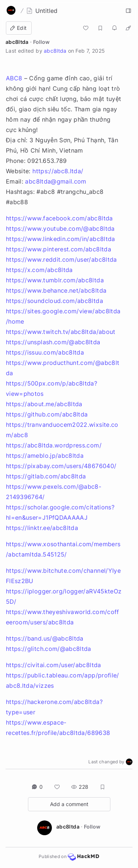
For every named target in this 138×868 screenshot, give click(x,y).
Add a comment (69, 804)
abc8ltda (17, 42)
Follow (41, 42)
